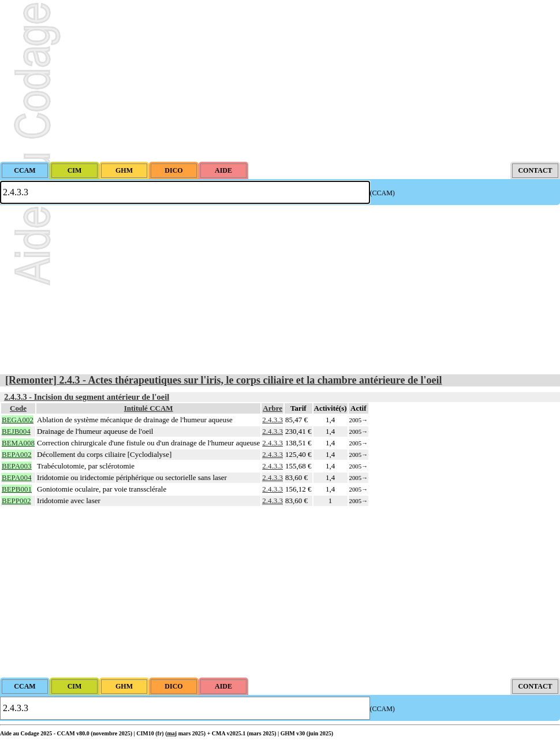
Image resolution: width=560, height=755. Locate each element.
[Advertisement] (280, 81)
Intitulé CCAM (149, 408)
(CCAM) (382, 193)
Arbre (272, 408)
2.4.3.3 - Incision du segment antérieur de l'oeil (87, 397)
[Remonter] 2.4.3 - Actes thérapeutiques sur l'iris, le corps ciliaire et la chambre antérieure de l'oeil (224, 380)
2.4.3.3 (272, 420)
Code (18, 408)
